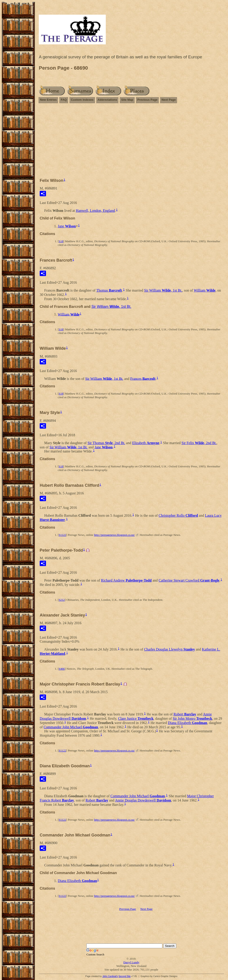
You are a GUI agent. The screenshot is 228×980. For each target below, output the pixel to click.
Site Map (127, 100)
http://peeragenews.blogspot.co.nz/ (114, 535)
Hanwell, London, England (95, 211)
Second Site (124, 976)
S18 (61, 241)
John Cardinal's (110, 976)
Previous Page (147, 100)
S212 (62, 600)
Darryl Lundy (131, 962)
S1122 (62, 535)
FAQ (64, 100)
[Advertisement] (131, 143)
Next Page (169, 100)
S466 (62, 669)
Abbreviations (107, 100)
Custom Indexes (82, 100)
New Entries (48, 100)
